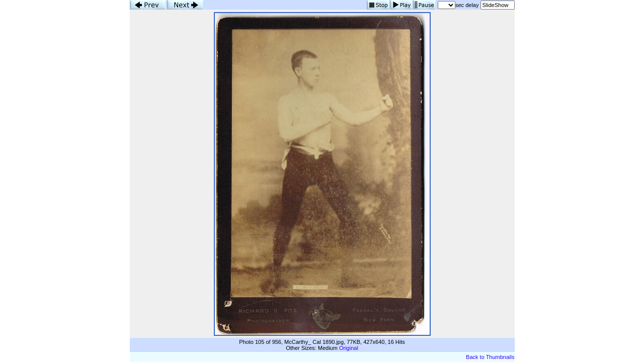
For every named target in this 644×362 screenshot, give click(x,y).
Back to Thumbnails (490, 357)
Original (349, 348)
